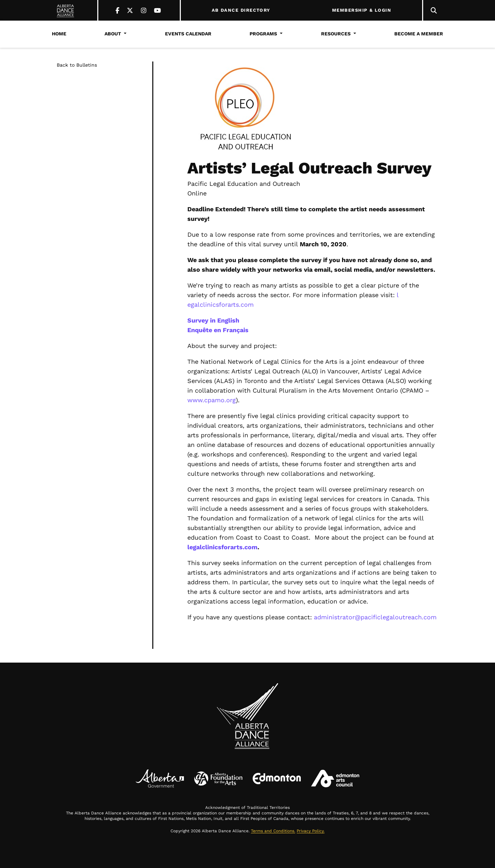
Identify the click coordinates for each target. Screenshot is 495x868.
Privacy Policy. (311, 831)
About (113, 34)
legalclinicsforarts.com (222, 547)
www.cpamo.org (212, 400)
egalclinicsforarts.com (221, 305)
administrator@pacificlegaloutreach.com (375, 617)
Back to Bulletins (77, 65)
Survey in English (213, 320)
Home (59, 34)
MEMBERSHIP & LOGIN (362, 10)
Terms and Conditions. (273, 831)
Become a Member (419, 34)
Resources (336, 34)
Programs (263, 34)
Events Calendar (188, 34)
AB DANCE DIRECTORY (241, 10)
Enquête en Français (218, 330)
